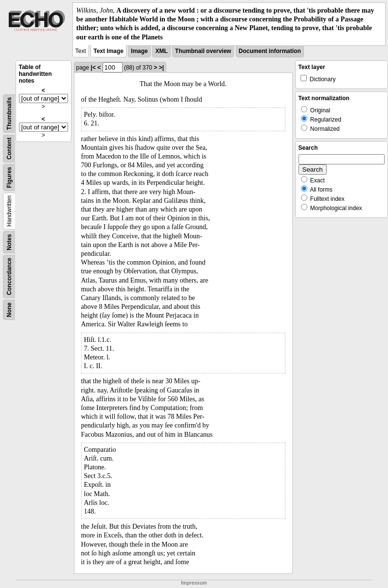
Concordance (9, 276)
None (9, 310)
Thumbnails (9, 114)
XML (161, 51)
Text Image (108, 51)
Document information (270, 51)
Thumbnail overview (203, 51)
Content (9, 148)
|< (93, 68)
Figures (9, 177)
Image (139, 51)
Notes (9, 242)
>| (161, 68)
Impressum (194, 583)
